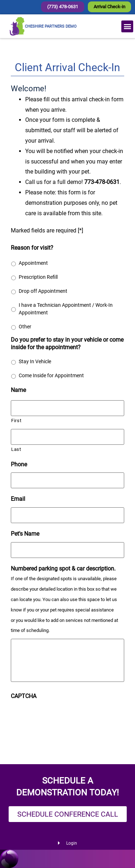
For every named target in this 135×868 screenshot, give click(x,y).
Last (16, 449)
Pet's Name (25, 534)
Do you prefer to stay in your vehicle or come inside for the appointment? (67, 343)
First (16, 421)
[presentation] (66, 719)
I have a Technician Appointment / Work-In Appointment (66, 309)
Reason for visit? (32, 248)
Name (18, 390)
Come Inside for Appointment (51, 375)
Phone (19, 464)
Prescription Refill (38, 277)
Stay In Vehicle (35, 361)
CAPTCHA (24, 696)
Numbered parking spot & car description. (63, 569)
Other (25, 327)
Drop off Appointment (43, 291)
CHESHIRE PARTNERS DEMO (51, 26)
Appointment (33, 263)
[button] (127, 26)
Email (18, 499)
